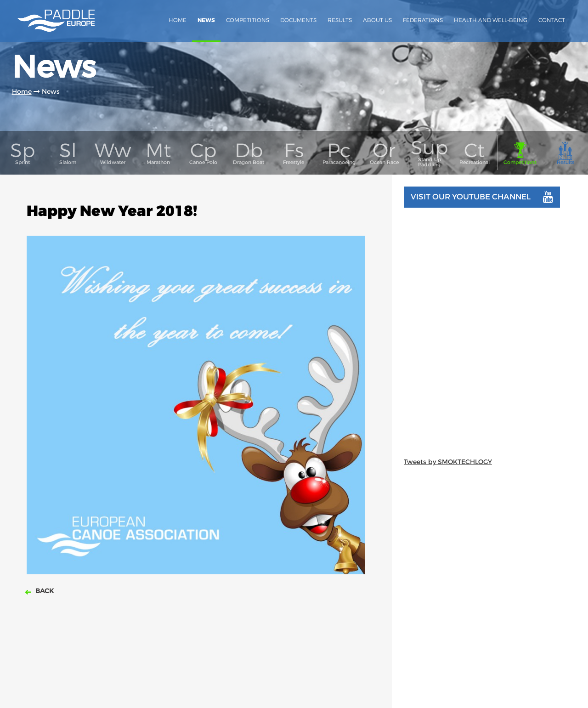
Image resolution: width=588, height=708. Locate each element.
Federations (423, 20)
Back (44, 591)
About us (377, 20)
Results (340, 20)
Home (178, 20)
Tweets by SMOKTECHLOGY (448, 462)
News (206, 20)
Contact (552, 20)
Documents (298, 20)
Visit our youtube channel (482, 197)
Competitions (248, 20)
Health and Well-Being (491, 20)
